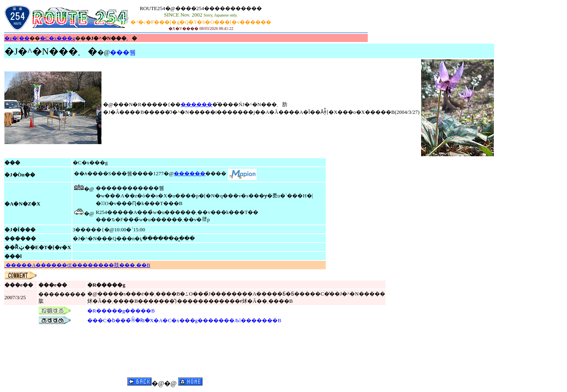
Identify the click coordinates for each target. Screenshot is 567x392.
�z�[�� (17, 38)
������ (196, 104)
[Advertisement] (320, 18)
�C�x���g (58, 38)
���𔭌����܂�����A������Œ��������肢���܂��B (77, 265)
